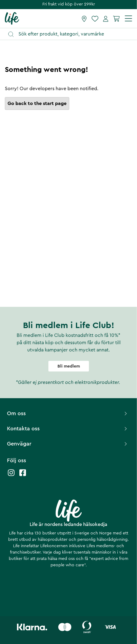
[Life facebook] (23, 476)
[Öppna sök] (71, 34)
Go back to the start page (37, 103)
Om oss (68, 413)
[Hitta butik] (84, 19)
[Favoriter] (95, 19)
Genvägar (68, 444)
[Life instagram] (11, 476)
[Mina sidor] (106, 19)
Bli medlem (69, 366)
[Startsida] (12, 18)
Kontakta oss (68, 429)
